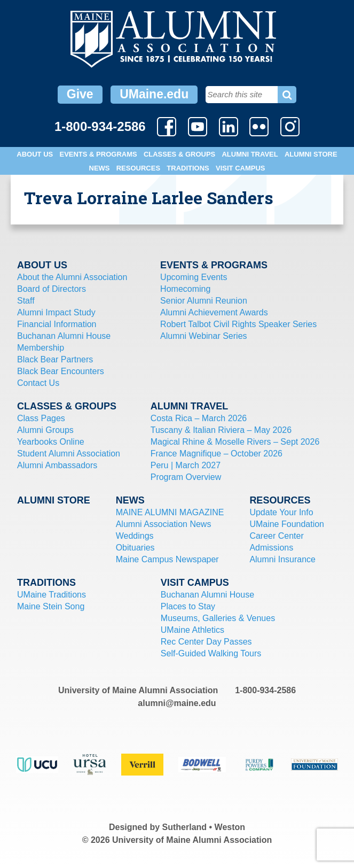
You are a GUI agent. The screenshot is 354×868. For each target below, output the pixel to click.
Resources (138, 168)
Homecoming (185, 289)
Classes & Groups (179, 154)
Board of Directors (52, 289)
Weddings (135, 536)
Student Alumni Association (69, 454)
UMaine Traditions (52, 595)
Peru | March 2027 (186, 465)
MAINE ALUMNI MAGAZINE (170, 512)
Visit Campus (240, 168)
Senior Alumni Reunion (204, 301)
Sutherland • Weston (204, 827)
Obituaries (135, 548)
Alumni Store (311, 154)
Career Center (276, 536)
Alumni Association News (164, 524)
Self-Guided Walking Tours (211, 653)
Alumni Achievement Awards (214, 312)
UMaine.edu (154, 94)
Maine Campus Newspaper (167, 559)
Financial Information (57, 324)
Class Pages (41, 418)
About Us (35, 154)
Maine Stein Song (51, 606)
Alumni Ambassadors (57, 465)
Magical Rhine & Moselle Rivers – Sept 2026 (235, 442)
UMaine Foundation (287, 524)
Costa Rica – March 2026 (199, 418)
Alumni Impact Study (56, 312)
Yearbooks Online (51, 442)
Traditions (188, 168)
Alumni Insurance (282, 559)
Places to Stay (188, 606)
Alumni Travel (250, 154)
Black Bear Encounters (61, 371)
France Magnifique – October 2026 (217, 454)
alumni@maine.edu (177, 703)
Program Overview (186, 477)
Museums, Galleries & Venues (218, 618)
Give (80, 94)
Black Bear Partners (55, 359)
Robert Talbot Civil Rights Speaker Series (238, 324)
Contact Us (38, 383)
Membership (41, 348)
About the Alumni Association (72, 277)
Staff (26, 301)
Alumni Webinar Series (203, 336)
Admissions (271, 548)
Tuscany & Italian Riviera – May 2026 (221, 430)
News (100, 168)
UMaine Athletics (192, 630)
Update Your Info (281, 512)
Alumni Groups (45, 430)
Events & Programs (98, 154)
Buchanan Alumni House (64, 336)
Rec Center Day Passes (206, 642)
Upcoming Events (194, 277)
